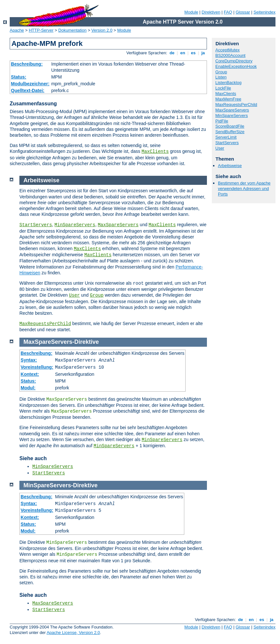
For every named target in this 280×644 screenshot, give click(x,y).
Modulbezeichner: (30, 84)
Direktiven (211, 12)
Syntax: (29, 360)
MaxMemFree (228, 99)
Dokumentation (72, 30)
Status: (19, 77)
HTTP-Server (41, 30)
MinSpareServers (232, 116)
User (220, 148)
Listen (221, 77)
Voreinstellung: (37, 367)
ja (203, 53)
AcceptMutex (227, 50)
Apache (17, 30)
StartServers (227, 143)
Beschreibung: (27, 64)
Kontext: (30, 374)
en (183, 53)
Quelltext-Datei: (28, 90)
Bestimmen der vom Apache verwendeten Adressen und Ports (244, 189)
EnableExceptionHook (236, 66)
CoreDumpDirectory (234, 61)
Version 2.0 (102, 30)
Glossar (243, 12)
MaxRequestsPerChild (236, 105)
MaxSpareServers (232, 110)
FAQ (228, 12)
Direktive (87, 342)
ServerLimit (226, 137)
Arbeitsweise (230, 166)
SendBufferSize (230, 132)
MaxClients (155, 152)
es (193, 53)
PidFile (222, 121)
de (172, 53)
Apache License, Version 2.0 (73, 633)
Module (191, 12)
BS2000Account (230, 55)
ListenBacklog (228, 83)
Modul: (28, 388)
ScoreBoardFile (230, 126)
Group (221, 72)
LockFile (223, 88)
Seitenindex (264, 12)
